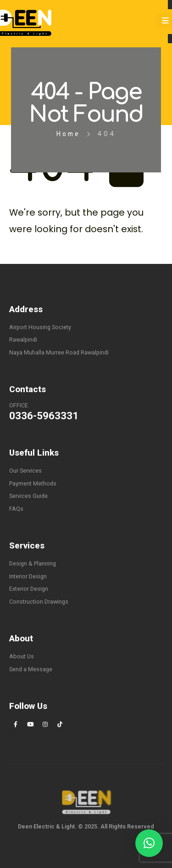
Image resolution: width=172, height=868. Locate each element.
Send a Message (31, 669)
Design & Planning (33, 563)
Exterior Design (29, 589)
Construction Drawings (39, 602)
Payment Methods (33, 483)
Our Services (25, 471)
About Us (22, 656)
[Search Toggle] (141, 22)
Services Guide (28, 496)
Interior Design (28, 576)
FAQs (16, 509)
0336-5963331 (44, 416)
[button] (149, 843)
